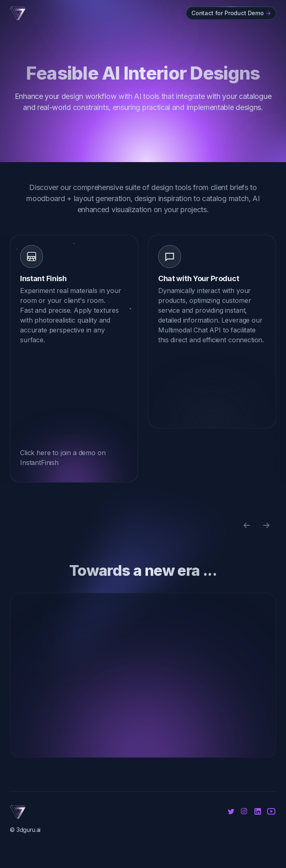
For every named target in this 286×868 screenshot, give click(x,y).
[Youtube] (271, 811)
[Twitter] (231, 811)
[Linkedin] (258, 811)
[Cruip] (18, 13)
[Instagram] (245, 811)
